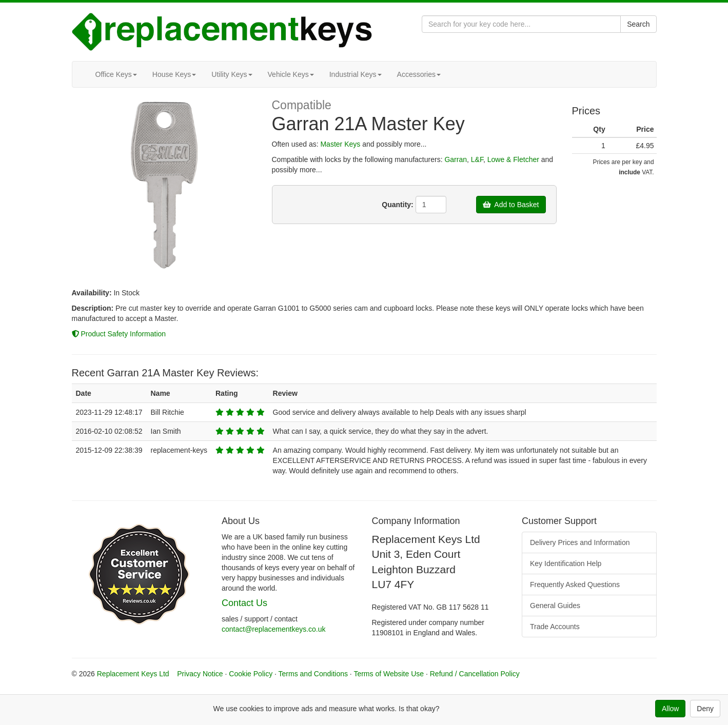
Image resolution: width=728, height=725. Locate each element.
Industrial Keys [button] (356, 74)
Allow (670, 709)
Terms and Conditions (313, 674)
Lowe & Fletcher (513, 159)
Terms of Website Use (389, 674)
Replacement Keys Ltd (133, 674)
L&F (477, 159)
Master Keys (340, 144)
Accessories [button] (419, 74)
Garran (456, 159)
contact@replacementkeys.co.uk (274, 629)
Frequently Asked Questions (575, 585)
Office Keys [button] (116, 74)
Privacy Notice (200, 674)
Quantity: (397, 205)
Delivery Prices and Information (580, 542)
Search (638, 24)
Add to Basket (511, 205)
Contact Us (244, 603)
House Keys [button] (174, 74)
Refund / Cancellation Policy (475, 674)
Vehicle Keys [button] (291, 74)
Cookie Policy (251, 674)
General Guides (555, 606)
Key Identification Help (566, 563)
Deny (705, 709)
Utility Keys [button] (232, 74)
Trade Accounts (555, 627)
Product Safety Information (119, 334)
